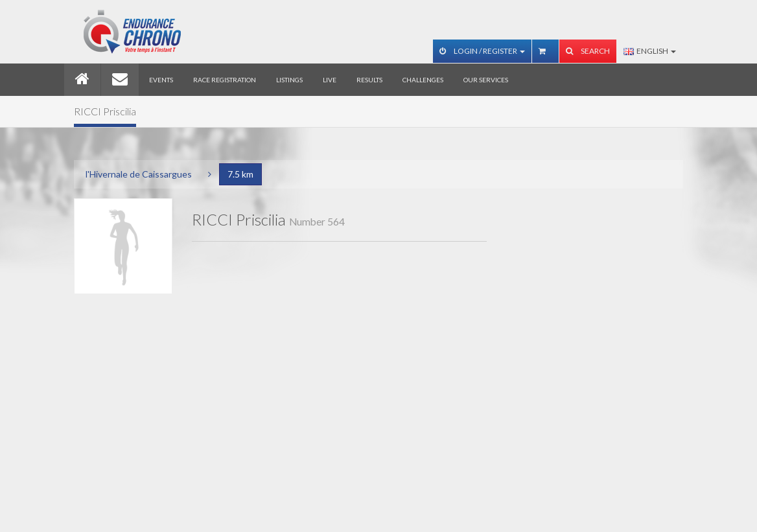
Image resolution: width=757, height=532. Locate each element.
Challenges (423, 80)
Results (369, 80)
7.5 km (240, 174)
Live (330, 80)
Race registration (225, 80)
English (650, 51)
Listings (289, 80)
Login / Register (482, 51)
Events (161, 80)
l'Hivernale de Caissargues (139, 174)
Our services (486, 80)
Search (588, 51)
